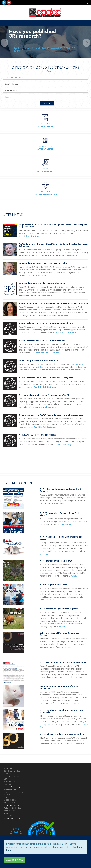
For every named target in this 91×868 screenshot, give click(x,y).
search (47, 103)
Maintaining (45, 148)
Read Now (50, 600)
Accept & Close (15, 860)
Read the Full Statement (47, 353)
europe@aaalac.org (12, 805)
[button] (88, 3)
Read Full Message (64, 444)
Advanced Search (46, 71)
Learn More (46, 193)
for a (45, 49)
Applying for (45, 125)
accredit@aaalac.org (12, 787)
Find (46, 170)
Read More (51, 407)
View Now (44, 554)
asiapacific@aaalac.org (13, 818)
